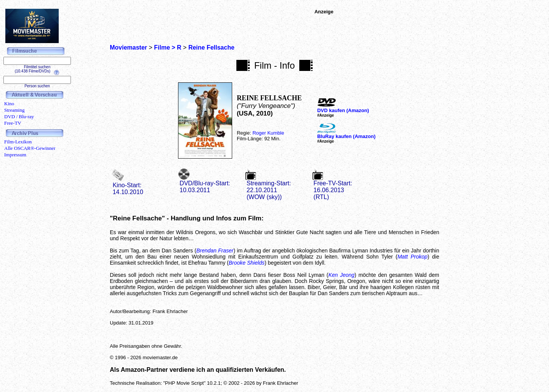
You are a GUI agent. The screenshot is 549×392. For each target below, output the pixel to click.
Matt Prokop (412, 257)
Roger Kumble (268, 133)
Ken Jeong (341, 275)
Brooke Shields (247, 263)
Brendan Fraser (215, 251)
